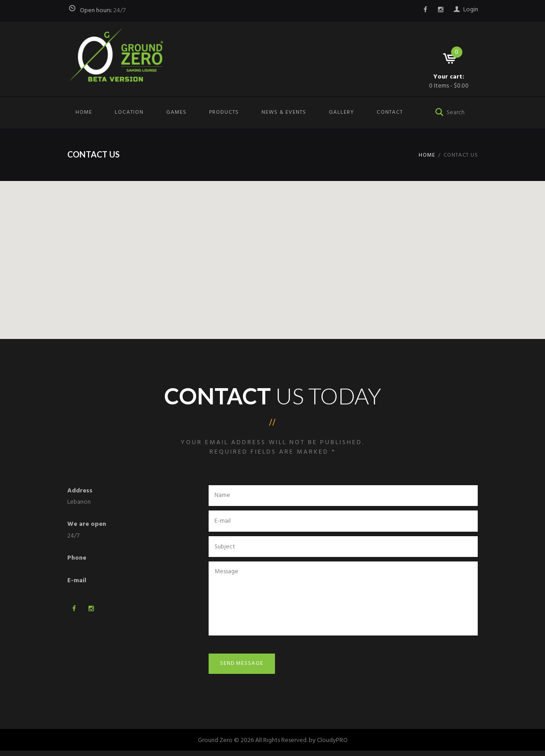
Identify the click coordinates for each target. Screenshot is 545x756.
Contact (390, 112)
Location (129, 112)
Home (84, 112)
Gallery (341, 112)
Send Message (244, 668)
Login (471, 10)
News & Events (284, 112)
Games (176, 112)
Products (224, 112)
